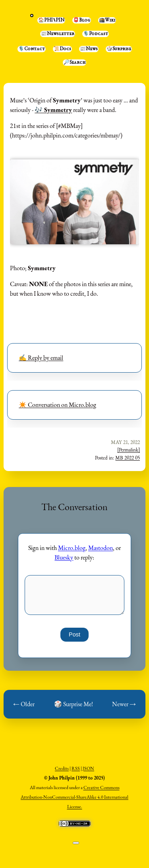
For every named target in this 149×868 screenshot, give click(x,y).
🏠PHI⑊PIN (51, 20)
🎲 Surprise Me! (74, 704)
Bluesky (64, 557)
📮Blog (82, 20)
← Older (24, 704)
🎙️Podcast (96, 34)
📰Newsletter (58, 34)
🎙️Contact (32, 49)
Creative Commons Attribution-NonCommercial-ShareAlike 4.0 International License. (74, 797)
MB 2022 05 (128, 458)
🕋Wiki (107, 20)
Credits (62, 768)
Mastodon (101, 548)
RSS (76, 768)
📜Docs (62, 49)
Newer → (124, 704)
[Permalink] (129, 450)
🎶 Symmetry (53, 110)
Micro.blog (72, 548)
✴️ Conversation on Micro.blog (57, 405)
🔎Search (74, 63)
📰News (89, 49)
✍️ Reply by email (41, 358)
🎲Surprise (119, 49)
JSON (88, 768)
